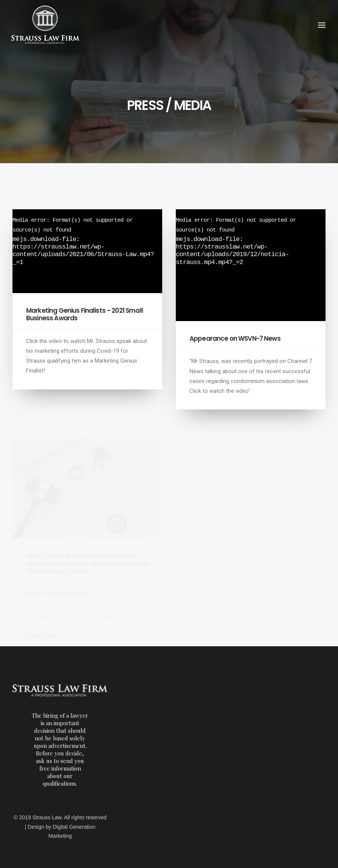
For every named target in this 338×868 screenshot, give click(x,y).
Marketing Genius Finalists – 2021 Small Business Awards (84, 314)
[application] (87, 251)
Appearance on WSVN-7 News (235, 338)
